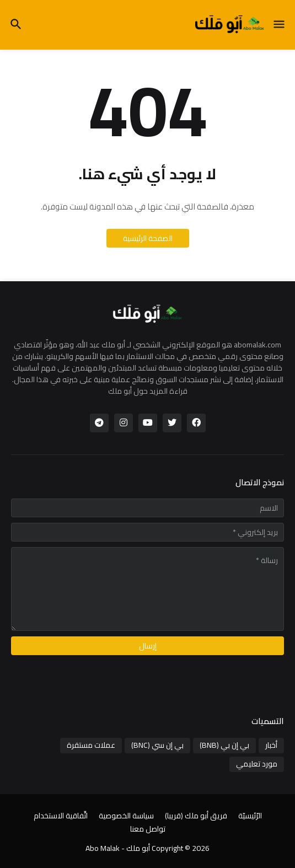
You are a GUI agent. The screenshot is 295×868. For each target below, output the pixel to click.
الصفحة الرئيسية (148, 238)
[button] (280, 25)
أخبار (271, 745)
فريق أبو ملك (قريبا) (196, 816)
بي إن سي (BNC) (157, 745)
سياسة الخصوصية (126, 816)
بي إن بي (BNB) (224, 745)
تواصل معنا (148, 829)
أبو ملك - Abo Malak (118, 848)
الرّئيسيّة (250, 816)
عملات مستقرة (91, 745)
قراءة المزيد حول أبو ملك (148, 391)
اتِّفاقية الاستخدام (61, 816)
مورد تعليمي (257, 764)
